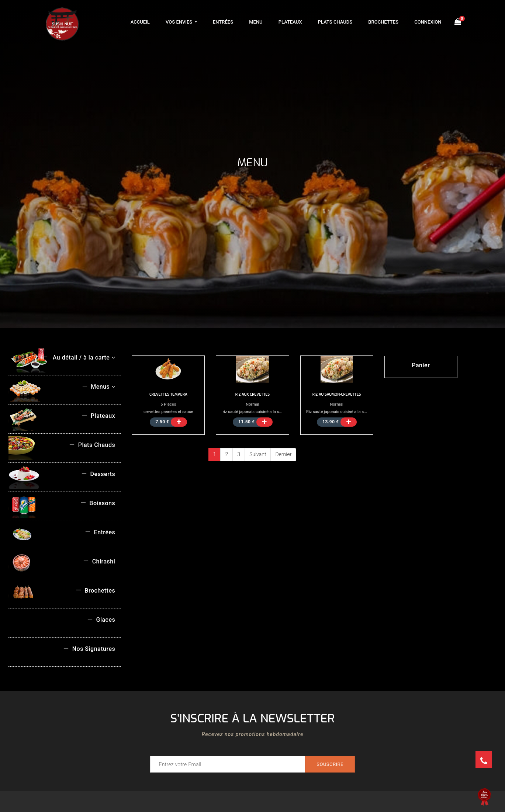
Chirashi (99, 561)
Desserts (98, 474)
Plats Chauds (335, 22)
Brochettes (383, 22)
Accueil (140, 22)
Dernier (283, 454)
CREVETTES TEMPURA (168, 394)
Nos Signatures (89, 649)
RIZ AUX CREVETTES (252, 394)
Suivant (258, 454)
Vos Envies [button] (179, 22)
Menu (256, 22)
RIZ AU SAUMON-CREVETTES (337, 394)
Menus (99, 387)
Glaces (101, 620)
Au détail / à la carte (79, 358)
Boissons (98, 503)
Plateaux (290, 22)
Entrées (223, 22)
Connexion (428, 22)
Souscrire (330, 764)
